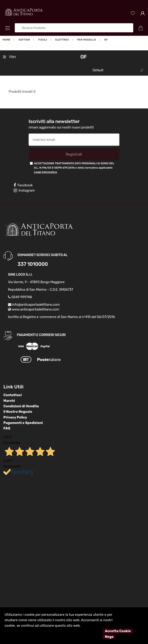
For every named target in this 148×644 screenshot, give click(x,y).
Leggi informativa (45, 172)
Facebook (23, 185)
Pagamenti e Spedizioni (23, 423)
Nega (109, 637)
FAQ (7, 428)
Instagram (24, 190)
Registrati (74, 154)
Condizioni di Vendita (21, 406)
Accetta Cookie (118, 631)
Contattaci (13, 395)
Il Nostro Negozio (18, 412)
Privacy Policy (15, 417)
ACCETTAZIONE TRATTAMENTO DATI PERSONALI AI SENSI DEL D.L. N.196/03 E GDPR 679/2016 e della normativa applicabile (74, 168)
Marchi (9, 401)
